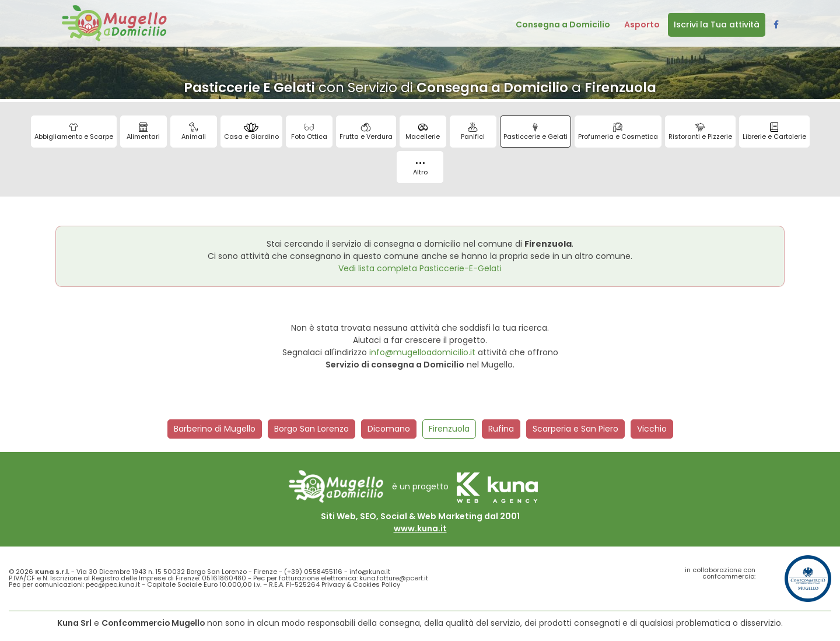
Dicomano (389, 429)
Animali (194, 132)
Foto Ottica (309, 132)
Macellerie (423, 132)
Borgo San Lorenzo (311, 429)
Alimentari (143, 132)
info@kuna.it (370, 572)
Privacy (333, 584)
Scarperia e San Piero (575, 429)
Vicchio (652, 429)
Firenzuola (449, 429)
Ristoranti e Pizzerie (700, 132)
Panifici (473, 132)
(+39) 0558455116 (313, 572)
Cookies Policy (377, 584)
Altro (420, 169)
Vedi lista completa (420, 268)
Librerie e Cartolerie (774, 132)
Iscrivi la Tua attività (717, 24)
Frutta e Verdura (366, 132)
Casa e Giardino (251, 132)
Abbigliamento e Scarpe (74, 132)
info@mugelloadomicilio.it (422, 352)
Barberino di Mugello (215, 429)
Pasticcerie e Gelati (535, 132)
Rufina (501, 429)
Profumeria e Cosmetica (618, 132)
